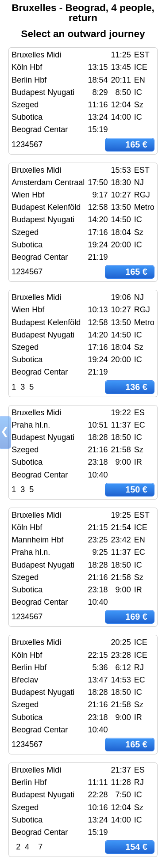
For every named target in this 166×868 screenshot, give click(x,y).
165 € (136, 144)
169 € (136, 617)
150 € (136, 489)
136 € (136, 387)
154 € (136, 847)
